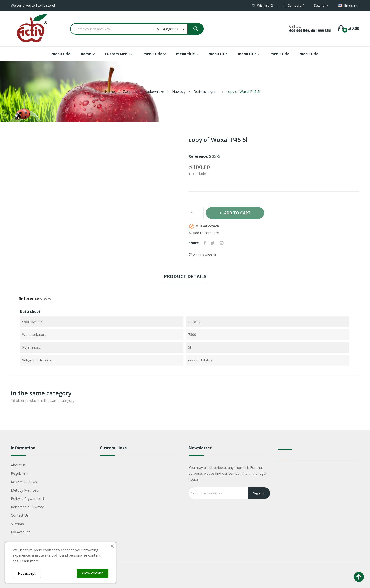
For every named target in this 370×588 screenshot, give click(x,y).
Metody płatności (25, 490)
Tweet (213, 243)
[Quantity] (196, 213)
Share (205, 243)
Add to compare (204, 233)
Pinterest (222, 243)
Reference (29, 299)
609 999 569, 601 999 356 (310, 30)
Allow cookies (92, 573)
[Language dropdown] (349, 6)
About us (18, 465)
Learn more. (30, 561)
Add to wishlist (203, 255)
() (263, 6)
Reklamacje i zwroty (27, 507)
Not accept (27, 573)
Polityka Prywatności (27, 499)
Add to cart (237, 213)
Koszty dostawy (24, 482)
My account (20, 532)
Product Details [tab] (185, 276)
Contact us (20, 515)
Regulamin (19, 473)
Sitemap (17, 524)
